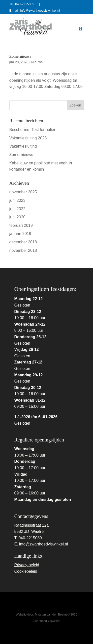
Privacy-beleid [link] (27, 565)
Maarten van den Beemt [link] (51, 615)
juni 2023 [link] (17, 200)
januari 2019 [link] (20, 234)
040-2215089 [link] (26, 4)
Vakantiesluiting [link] (23, 146)
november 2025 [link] (23, 192)
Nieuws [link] (37, 62)
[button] (80, 27)
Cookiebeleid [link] (26, 571)
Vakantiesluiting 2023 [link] (28, 138)
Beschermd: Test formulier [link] (32, 130)
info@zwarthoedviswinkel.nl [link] (40, 11)
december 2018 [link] (23, 242)
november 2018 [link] (23, 250)
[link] (31, 27)
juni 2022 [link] (17, 209)
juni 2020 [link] (17, 217)
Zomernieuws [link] (20, 56)
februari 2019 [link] (21, 225)
